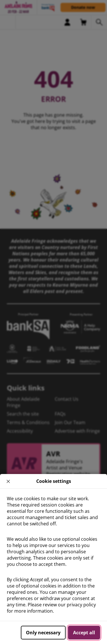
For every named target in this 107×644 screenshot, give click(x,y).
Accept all (84, 633)
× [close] (8, 481)
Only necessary (43, 633)
